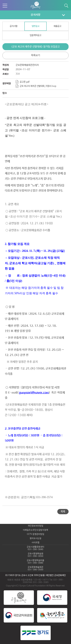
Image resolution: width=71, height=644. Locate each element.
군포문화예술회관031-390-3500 (35, 568)
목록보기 (35, 55)
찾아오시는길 (35, 538)
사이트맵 (35, 543)
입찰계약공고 (35, 35)
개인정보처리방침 (35, 526)
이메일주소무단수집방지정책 (35, 530)
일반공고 (35, 26)
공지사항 (35, 15)
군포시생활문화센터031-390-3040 (35, 548)
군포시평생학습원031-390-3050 (35, 555)
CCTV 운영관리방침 (36, 534)
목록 (63, 512)
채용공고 (57, 26)
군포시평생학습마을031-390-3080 (35, 562)
